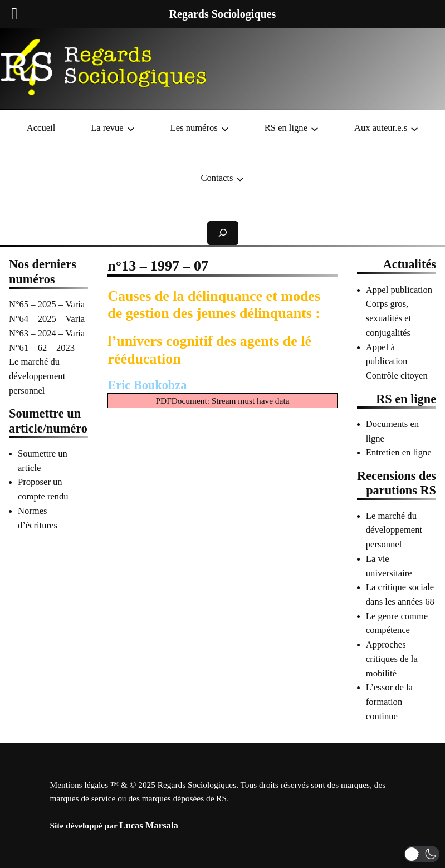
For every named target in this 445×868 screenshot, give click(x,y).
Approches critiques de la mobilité (392, 659)
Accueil (41, 128)
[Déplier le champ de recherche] (223, 233)
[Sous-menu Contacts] (240, 178)
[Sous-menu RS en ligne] (315, 128)
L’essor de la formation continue (389, 702)
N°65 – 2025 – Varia (47, 304)
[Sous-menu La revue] (131, 128)
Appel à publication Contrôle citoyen (397, 361)
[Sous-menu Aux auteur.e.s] (414, 128)
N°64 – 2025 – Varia (47, 319)
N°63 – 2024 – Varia (47, 333)
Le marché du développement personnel (394, 530)
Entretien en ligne (399, 452)
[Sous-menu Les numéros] (225, 128)
